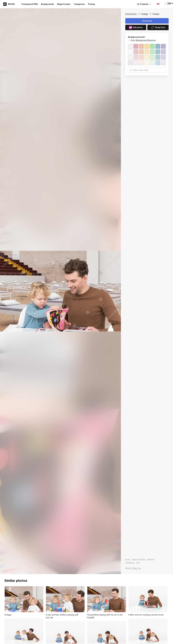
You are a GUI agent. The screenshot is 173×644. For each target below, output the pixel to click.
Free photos (131, 14)
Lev (139, 568)
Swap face (158, 27)
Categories (79, 4)
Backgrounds (47, 4)
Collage (144, 14)
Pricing (91, 4)
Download (147, 21)
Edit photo (136, 27)
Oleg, (135, 568)
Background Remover (146, 40)
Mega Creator (64, 4)
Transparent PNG (30, 4)
